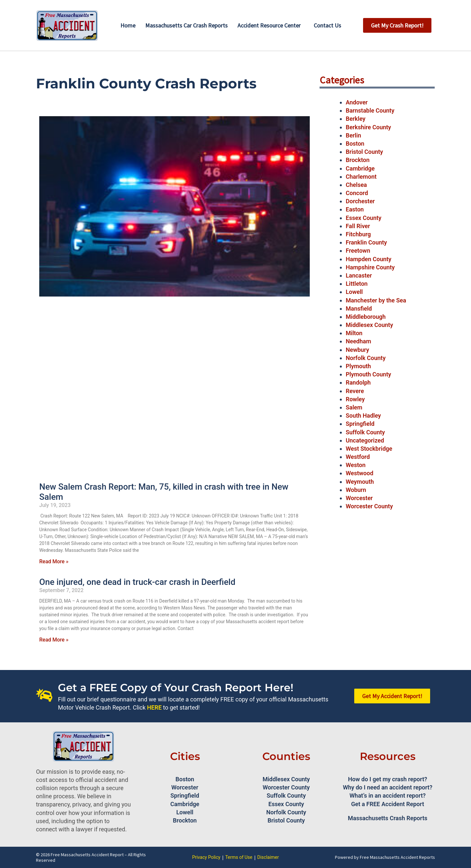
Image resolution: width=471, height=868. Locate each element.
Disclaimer (268, 857)
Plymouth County (368, 374)
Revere (355, 391)
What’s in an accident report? (388, 796)
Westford (358, 457)
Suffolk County (365, 432)
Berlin (353, 135)
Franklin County (366, 242)
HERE (154, 707)
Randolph (358, 382)
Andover (357, 102)
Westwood (359, 473)
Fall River (358, 226)
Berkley (356, 119)
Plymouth (358, 366)
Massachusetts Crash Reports (388, 818)
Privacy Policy (206, 857)
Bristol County (364, 152)
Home (128, 25)
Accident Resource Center (269, 25)
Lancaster (359, 275)
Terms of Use (239, 857)
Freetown (358, 251)
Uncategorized (365, 440)
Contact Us (327, 25)
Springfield (360, 424)
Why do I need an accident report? (388, 787)
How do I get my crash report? (388, 779)
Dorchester (360, 201)
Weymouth (360, 482)
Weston (356, 465)
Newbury (357, 350)
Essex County (364, 218)
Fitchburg (358, 234)
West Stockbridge (369, 449)
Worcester (359, 498)
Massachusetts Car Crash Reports (186, 25)
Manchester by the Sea (376, 300)
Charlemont (361, 177)
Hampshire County (370, 267)
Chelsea (356, 185)
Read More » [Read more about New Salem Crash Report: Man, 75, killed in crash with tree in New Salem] (54, 561)
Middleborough (366, 317)
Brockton (358, 160)
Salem (354, 407)
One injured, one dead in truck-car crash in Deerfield (137, 582)
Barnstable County (370, 110)
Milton (354, 333)
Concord (357, 193)
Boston (355, 144)
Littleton (357, 284)
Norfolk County (366, 358)
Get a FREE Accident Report (388, 804)
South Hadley (363, 416)
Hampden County (369, 259)
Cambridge (360, 168)
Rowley (355, 399)
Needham (358, 341)
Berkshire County (368, 127)
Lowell (354, 292)
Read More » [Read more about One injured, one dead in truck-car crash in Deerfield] (54, 640)
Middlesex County (369, 325)
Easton (355, 209)
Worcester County (369, 506)
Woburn (356, 490)
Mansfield (359, 308)
